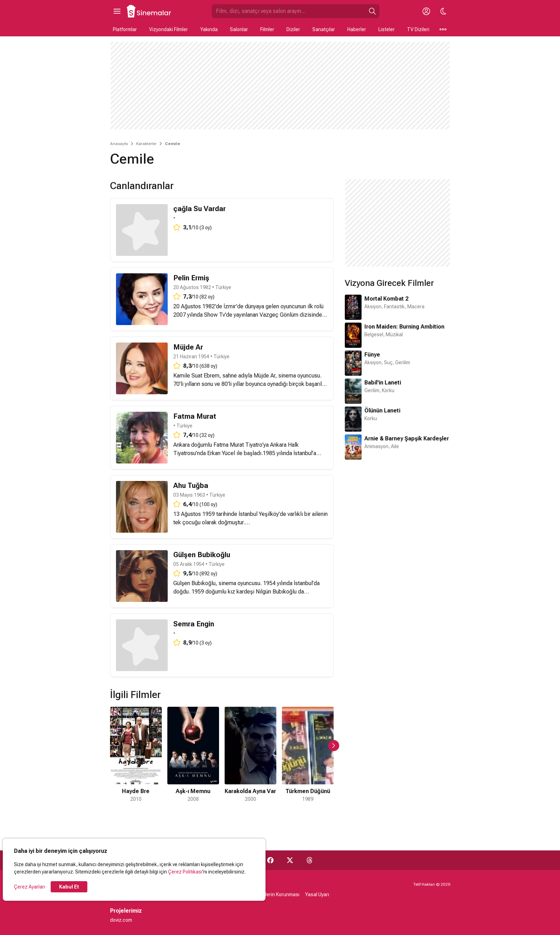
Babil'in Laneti (383, 383)
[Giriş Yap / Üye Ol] (427, 11)
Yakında (209, 29)
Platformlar (125, 29)
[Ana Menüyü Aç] (117, 11)
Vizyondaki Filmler (169, 29)
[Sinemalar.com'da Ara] (289, 11)
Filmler (267, 29)
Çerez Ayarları (30, 887)
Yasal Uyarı (317, 894)
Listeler (387, 29)
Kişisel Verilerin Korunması (271, 894)
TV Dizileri (418, 29)
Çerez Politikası (185, 872)
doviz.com (121, 920)
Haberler (357, 29)
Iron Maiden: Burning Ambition (404, 327)
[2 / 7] (193, 755)
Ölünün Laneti (382, 411)
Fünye (372, 355)
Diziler (293, 29)
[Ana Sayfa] (149, 11)
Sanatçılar (324, 29)
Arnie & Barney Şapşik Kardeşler (407, 438)
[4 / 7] (308, 755)
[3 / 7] (250, 755)
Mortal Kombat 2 (386, 299)
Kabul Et (69, 887)
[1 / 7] (136, 755)
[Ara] (372, 11)
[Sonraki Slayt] (334, 746)
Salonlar (239, 29)
